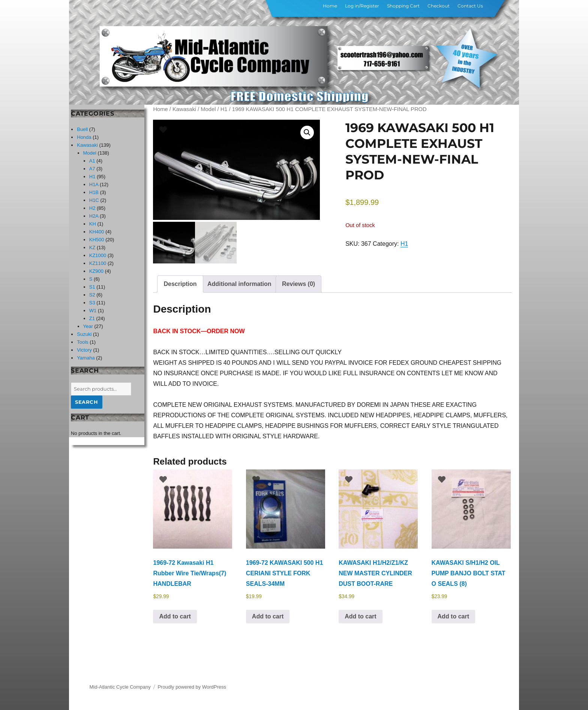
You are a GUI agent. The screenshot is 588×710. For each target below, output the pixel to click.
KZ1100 (98, 263)
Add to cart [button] (175, 614)
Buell (82, 129)
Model (208, 109)
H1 (224, 109)
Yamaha (86, 358)
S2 (92, 295)
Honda (84, 137)
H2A (94, 216)
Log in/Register (362, 6)
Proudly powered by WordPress (192, 685)
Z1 (92, 318)
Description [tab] (180, 282)
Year (88, 326)
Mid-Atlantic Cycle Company (120, 685)
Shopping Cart (403, 6)
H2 (92, 208)
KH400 (97, 232)
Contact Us (470, 6)
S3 (92, 303)
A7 (92, 169)
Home (330, 6)
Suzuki (84, 334)
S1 (92, 287)
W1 (93, 311)
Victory (84, 350)
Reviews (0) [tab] (298, 282)
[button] (307, 132)
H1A (94, 184)
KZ (92, 247)
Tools (82, 342)
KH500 (97, 240)
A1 (92, 161)
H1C (94, 200)
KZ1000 (98, 255)
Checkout (439, 6)
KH (93, 224)
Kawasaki (184, 109)
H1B (94, 192)
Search (87, 402)
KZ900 (96, 271)
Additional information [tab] (239, 282)
